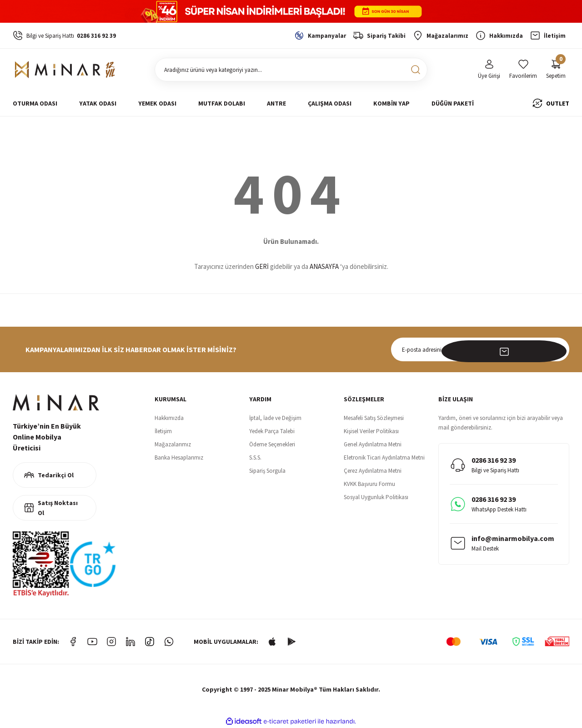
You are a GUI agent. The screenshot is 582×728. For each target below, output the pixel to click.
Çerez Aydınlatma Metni (373, 471)
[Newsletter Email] (480, 349)
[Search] (291, 70)
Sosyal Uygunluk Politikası (376, 497)
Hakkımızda (169, 418)
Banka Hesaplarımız (179, 458)
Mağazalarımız (173, 444)
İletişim (163, 431)
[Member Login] (489, 70)
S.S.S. (255, 458)
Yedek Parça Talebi (272, 431)
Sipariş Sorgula (267, 471)
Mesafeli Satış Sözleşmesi (374, 418)
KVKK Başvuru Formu (369, 484)
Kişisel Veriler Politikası (371, 431)
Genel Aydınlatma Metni (373, 444)
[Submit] (557, 349)
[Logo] (65, 70)
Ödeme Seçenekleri (272, 444)
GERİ (262, 266)
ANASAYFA (324, 266)
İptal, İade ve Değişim (275, 418)
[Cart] (556, 70)
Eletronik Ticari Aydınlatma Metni (384, 458)
